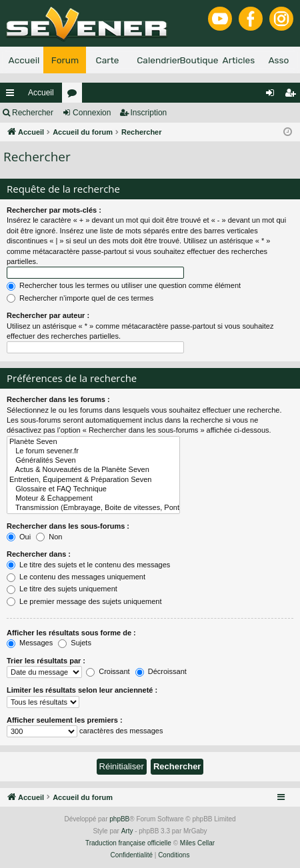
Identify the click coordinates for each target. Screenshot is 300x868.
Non (49, 537)
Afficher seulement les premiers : (65, 720)
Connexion (92, 113)
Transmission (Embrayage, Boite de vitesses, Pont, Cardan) (93, 508)
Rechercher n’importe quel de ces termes (80, 298)
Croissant (108, 671)
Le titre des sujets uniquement (62, 589)
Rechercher (33, 113)
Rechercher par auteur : (48, 315)
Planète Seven (93, 442)
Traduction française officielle (128, 843)
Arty (127, 831)
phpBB (119, 819)
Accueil (41, 93)
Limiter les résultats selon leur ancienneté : (82, 690)
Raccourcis (13, 95)
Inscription (149, 113)
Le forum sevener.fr (93, 451)
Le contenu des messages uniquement (76, 577)
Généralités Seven (93, 461)
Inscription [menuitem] (293, 95)
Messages (30, 643)
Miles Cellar (197, 843)
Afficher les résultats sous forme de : (71, 633)
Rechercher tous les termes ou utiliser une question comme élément (124, 285)
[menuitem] (132, 855)
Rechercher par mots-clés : (54, 210)
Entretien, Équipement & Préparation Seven (93, 480)
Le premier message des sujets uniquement (84, 601)
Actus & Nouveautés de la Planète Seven (93, 470)
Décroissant (161, 671)
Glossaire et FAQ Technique (93, 489)
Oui (19, 537)
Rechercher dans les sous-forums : (68, 526)
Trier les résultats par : (46, 661)
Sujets (75, 643)
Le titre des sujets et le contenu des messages (88, 565)
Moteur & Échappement (93, 499)
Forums (75, 95)
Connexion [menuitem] (273, 95)
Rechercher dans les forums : (58, 399)
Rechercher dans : (39, 554)
